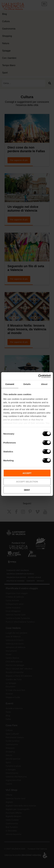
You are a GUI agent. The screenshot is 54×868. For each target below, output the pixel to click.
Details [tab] (27, 384)
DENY (27, 490)
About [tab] (44, 384)
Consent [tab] (10, 384)
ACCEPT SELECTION (27, 481)
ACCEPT (27, 473)
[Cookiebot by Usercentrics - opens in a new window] (38, 376)
